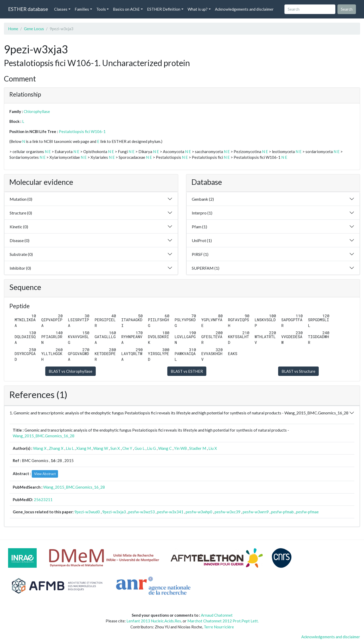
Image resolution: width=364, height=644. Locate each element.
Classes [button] (61, 9)
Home (13, 29)
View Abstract (45, 474)
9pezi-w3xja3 (114, 512)
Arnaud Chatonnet (217, 615)
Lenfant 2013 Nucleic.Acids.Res (154, 621)
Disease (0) (20, 240)
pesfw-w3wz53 (142, 512)
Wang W (101, 448)
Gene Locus (34, 29)
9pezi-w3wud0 (87, 512)
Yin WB (180, 448)
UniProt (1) (202, 240)
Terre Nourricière (219, 627)
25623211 (43, 500)
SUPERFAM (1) (206, 268)
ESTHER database (28, 9)
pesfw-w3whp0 (199, 512)
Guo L (140, 448)
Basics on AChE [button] (126, 9)
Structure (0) (21, 213)
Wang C (165, 448)
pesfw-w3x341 (170, 512)
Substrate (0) (21, 254)
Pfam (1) (199, 227)
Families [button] (82, 9)
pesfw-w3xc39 (228, 512)
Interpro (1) (202, 213)
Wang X (40, 448)
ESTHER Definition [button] (164, 9)
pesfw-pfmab (282, 512)
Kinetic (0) (19, 227)
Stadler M (198, 448)
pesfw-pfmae (307, 512)
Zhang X (56, 448)
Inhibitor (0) (20, 268)
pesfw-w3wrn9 (256, 512)
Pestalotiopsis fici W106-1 (82, 131)
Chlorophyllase (37, 111)
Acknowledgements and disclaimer (244, 9)
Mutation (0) (21, 199)
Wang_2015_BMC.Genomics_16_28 (44, 436)
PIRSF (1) (200, 254)
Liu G (151, 448)
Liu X (213, 448)
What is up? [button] (198, 9)
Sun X (115, 448)
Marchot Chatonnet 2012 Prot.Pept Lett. (223, 621)
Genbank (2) (203, 199)
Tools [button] (101, 9)
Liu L (70, 448)
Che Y (127, 448)
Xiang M (84, 448)
